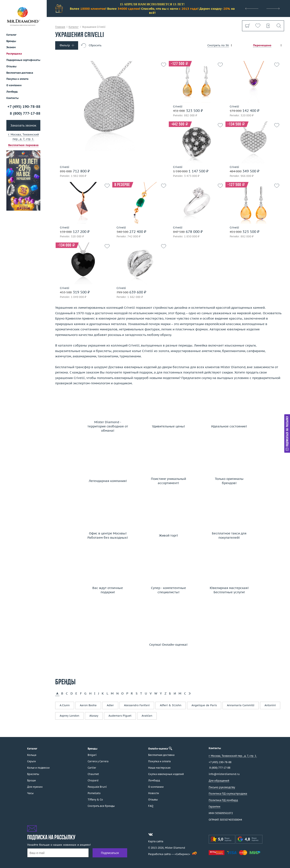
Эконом (11, 47)
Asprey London (69, 716)
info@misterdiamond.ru (224, 774)
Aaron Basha (88, 705)
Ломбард (12, 92)
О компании (14, 85)
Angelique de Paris (204, 705)
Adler (110, 705)
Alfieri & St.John (171, 705)
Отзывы (11, 66)
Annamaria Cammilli (241, 705)
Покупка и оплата (17, 79)
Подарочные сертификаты (23, 60)
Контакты (13, 98)
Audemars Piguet (120, 716)
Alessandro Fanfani (137, 705)
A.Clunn (65, 705)
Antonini (270, 705)
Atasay (94, 716)
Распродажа (14, 54)
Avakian (147, 716)
